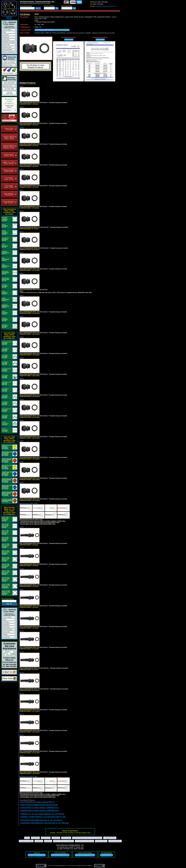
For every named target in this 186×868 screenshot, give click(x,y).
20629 (22, 337)
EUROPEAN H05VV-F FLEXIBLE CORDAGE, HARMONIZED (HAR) (39, 808)
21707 (22, 527)
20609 (22, 128)
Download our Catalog (26, 841)
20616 (22, 253)
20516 (22, 273)
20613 (22, 211)
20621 (22, 296)
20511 (22, 190)
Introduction (35, 838)
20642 (22, 420)
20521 (22, 316)
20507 (22, 107)
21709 (22, 569)
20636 (22, 379)
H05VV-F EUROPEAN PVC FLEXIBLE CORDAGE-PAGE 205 (37, 802)
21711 (22, 610)
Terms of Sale (66, 838)
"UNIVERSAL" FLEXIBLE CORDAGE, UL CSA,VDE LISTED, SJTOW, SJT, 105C (43, 817)
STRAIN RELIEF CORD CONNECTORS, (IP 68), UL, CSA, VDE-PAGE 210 (41, 820)
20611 (22, 169)
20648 (22, 462)
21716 (22, 693)
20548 (22, 483)
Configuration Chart (110, 838)
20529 (22, 358)
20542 (22, 441)
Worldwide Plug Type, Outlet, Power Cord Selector (87, 838)
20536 (22, 399)
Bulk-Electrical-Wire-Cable (29, 503)
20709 (22, 589)
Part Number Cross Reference (84, 841)
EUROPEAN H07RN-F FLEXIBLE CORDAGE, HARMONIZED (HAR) (39, 811)
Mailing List (39, 841)
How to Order (46, 838)
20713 (22, 673)
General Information (115, 841)
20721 (22, 756)
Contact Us (56, 838)
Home (9, 18)
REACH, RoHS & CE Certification (64, 841)
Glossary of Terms (101, 841)
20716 (22, 714)
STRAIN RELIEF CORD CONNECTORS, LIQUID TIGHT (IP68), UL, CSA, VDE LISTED (45, 823)
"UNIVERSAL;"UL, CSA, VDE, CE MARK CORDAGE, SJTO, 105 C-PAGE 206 (42, 814)
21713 (22, 652)
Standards (48, 841)
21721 (22, 735)
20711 (22, 631)
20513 (22, 232)
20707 (22, 548)
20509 (22, 149)
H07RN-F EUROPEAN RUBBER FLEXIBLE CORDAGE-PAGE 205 (39, 805)
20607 (22, 86)
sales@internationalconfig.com (103, 6)
